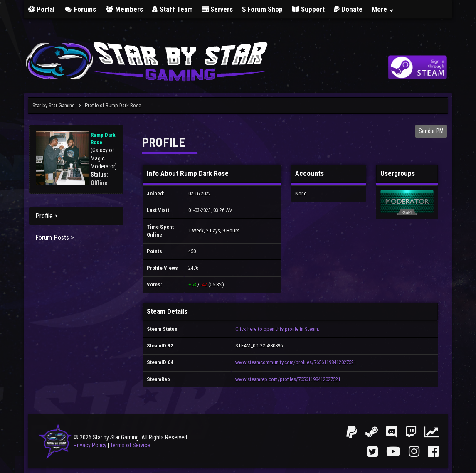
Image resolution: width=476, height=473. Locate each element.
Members (124, 9)
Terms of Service (130, 445)
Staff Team (173, 9)
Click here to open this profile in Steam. (277, 329)
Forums (80, 9)
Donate (348, 9)
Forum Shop (262, 9)
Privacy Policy (90, 445)
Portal (41, 9)
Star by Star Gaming (54, 105)
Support (308, 9)
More (383, 9)
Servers (217, 9)
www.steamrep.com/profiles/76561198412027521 (288, 379)
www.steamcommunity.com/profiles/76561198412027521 (296, 362)
